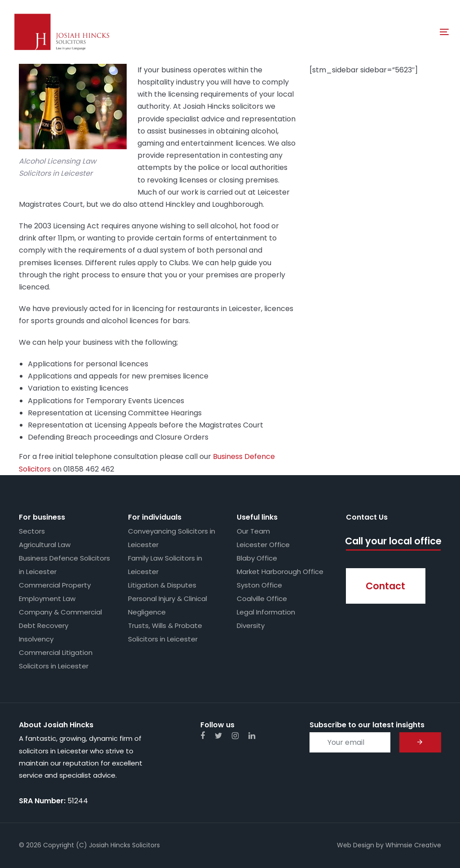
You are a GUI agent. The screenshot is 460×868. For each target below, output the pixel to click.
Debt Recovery (44, 625)
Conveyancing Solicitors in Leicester (172, 538)
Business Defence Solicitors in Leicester (64, 565)
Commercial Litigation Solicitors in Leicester (56, 659)
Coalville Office (262, 599)
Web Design (356, 845)
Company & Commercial (60, 612)
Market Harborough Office (280, 572)
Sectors (32, 531)
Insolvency (36, 639)
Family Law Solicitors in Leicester (165, 565)
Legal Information (266, 612)
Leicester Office (263, 545)
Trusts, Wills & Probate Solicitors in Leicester (165, 632)
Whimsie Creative (413, 845)
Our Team (253, 531)
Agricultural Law (45, 545)
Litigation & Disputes (162, 585)
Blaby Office (257, 558)
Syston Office (259, 585)
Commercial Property (55, 585)
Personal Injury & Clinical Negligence (168, 605)
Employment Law (47, 599)
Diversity (251, 625)
